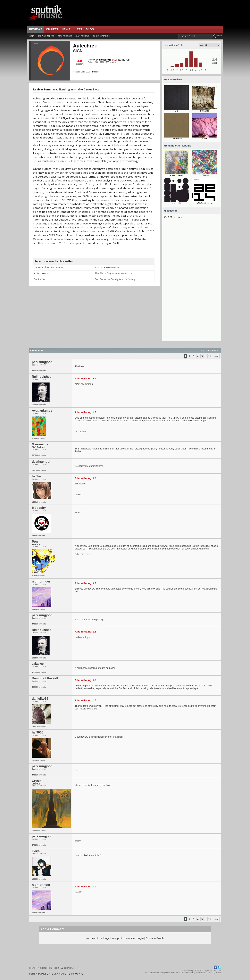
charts (52, 29)
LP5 (177, 111)
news (66, 29)
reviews (36, 29)
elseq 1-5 (176, 203)
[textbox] (195, 36)
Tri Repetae (177, 139)
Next (216, 356)
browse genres (46, 36)
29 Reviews (124, 60)
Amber (205, 139)
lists (78, 29)
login (31, 36)
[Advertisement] (192, 283)
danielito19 (105, 60)
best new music (101, 36)
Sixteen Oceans (176, 176)
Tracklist (95, 72)
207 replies (111, 62)
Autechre (85, 46)
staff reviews (82, 36)
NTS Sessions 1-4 (205, 203)
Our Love (205, 176)
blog (90, 29)
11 (210, 356)
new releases (65, 36)
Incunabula (205, 111)
